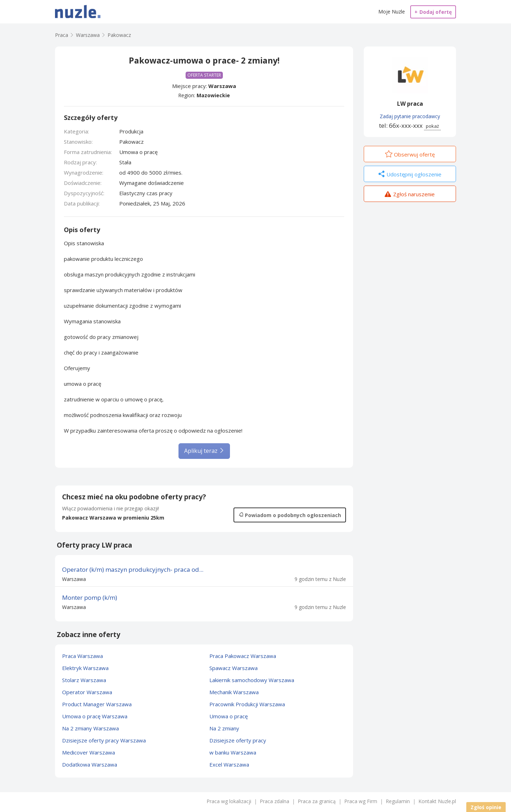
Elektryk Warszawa (85, 668)
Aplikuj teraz (204, 451)
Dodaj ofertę (433, 12)
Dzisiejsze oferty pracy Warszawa (104, 740)
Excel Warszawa (229, 764)
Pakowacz (119, 35)
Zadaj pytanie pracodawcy (410, 116)
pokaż (432, 126)
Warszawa (222, 86)
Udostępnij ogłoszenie (410, 175)
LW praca (410, 104)
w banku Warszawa (233, 752)
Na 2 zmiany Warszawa (90, 728)
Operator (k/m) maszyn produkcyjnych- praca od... (133, 569)
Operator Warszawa (87, 692)
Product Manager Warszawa (97, 704)
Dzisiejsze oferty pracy (238, 740)
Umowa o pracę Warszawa (95, 716)
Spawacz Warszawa (233, 668)
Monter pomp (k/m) (90, 597)
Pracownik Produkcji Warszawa (247, 704)
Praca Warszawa (83, 656)
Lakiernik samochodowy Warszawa (252, 680)
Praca (62, 35)
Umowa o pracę (229, 716)
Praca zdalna (274, 801)
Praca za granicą (317, 801)
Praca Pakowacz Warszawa (243, 656)
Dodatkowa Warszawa (90, 764)
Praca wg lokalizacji (229, 801)
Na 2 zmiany (224, 728)
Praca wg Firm (361, 801)
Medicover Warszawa (89, 752)
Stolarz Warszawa (84, 680)
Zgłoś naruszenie (410, 195)
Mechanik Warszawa (234, 692)
